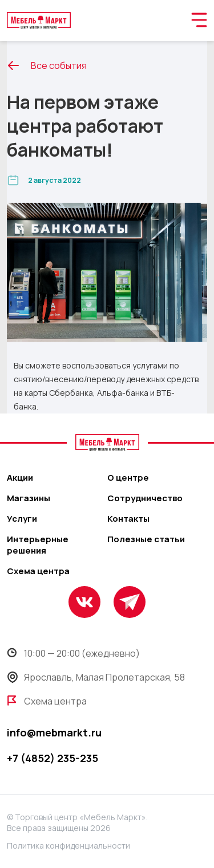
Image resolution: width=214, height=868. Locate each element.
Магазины (29, 498)
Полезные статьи (146, 539)
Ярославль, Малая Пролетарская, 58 (96, 677)
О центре (128, 478)
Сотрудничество (145, 498)
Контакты (128, 519)
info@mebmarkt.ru (54, 732)
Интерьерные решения (38, 545)
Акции (20, 478)
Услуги (22, 519)
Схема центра (38, 571)
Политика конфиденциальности (68, 846)
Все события (47, 65)
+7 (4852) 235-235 (53, 758)
